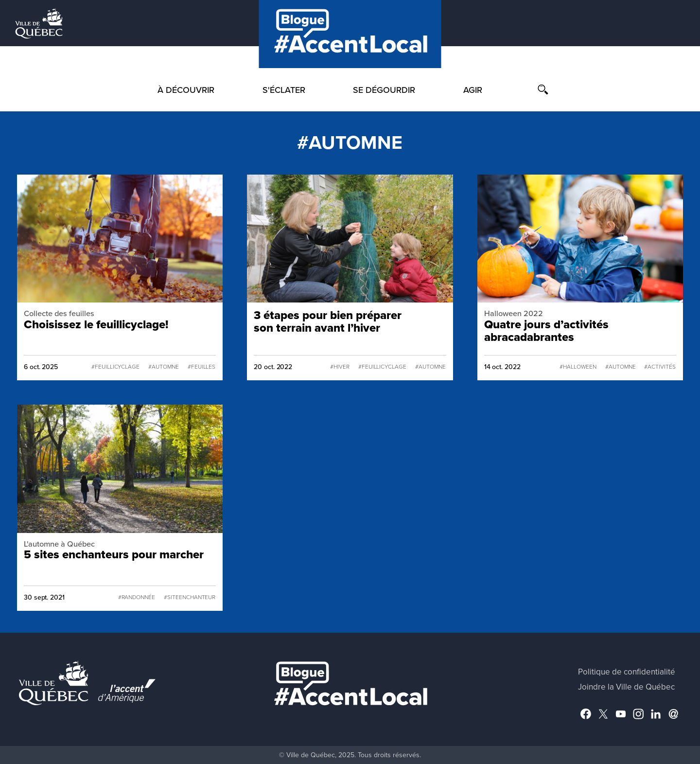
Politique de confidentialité (627, 672)
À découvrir (186, 90)
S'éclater (284, 90)
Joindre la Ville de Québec (626, 687)
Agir (473, 90)
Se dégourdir (384, 90)
